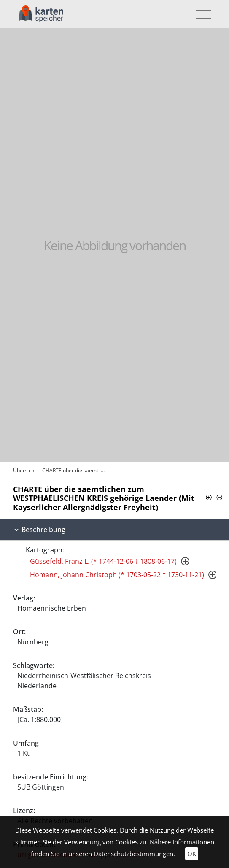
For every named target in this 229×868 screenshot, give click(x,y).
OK (192, 854)
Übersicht (24, 470)
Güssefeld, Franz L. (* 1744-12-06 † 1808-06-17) (103, 561)
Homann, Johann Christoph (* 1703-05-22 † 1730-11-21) (117, 575)
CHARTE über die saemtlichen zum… (75, 470)
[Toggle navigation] (201, 14)
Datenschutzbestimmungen (133, 854)
